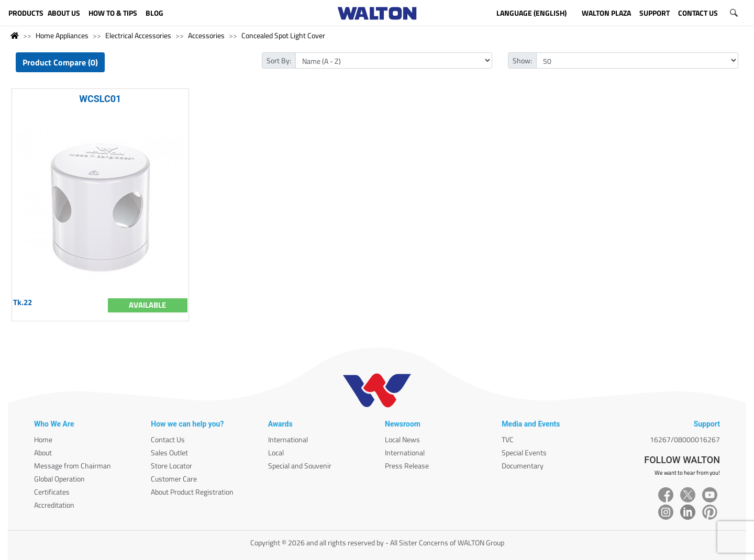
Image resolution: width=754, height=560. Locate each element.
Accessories (206, 35)
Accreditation (54, 505)
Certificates (52, 492)
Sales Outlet (169, 452)
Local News (402, 439)
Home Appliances (62, 35)
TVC (508, 439)
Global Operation (59, 479)
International (288, 439)
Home (43, 439)
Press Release (407, 466)
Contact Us (168, 439)
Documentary (523, 466)
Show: (522, 60)
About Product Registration (192, 492)
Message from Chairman (73, 466)
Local (276, 452)
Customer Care (174, 479)
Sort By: (279, 60)
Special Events (524, 452)
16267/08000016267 (685, 439)
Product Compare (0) (60, 62)
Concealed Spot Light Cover (283, 35)
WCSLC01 (100, 99)
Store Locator (171, 466)
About (43, 452)
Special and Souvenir (300, 466)
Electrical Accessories (138, 35)
